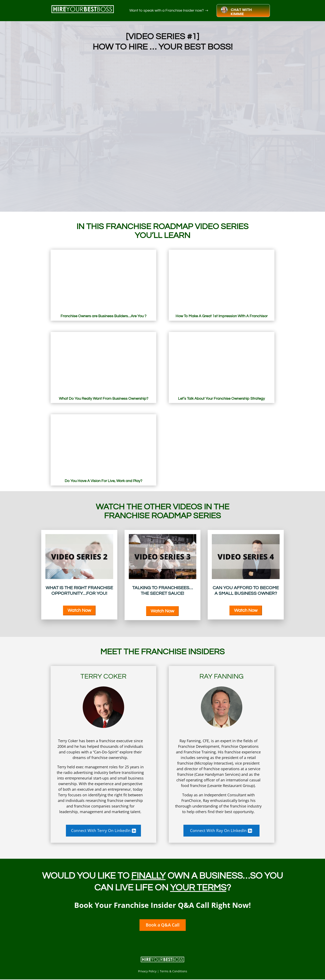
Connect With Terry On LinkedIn (100, 831)
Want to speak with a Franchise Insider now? (167, 10)
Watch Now (79, 610)
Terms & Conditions (173, 972)
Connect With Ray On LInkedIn (218, 831)
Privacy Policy (147, 972)
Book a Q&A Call (162, 925)
